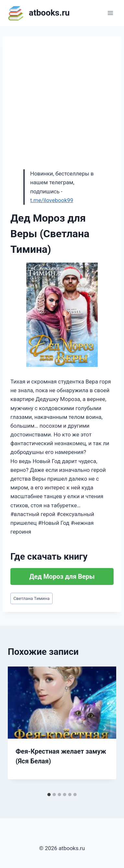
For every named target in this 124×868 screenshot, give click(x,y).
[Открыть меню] (110, 13)
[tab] (49, 795)
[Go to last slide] (19, 728)
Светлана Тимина (31, 598)
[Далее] (105, 728)
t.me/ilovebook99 (52, 200)
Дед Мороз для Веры (62, 577)
